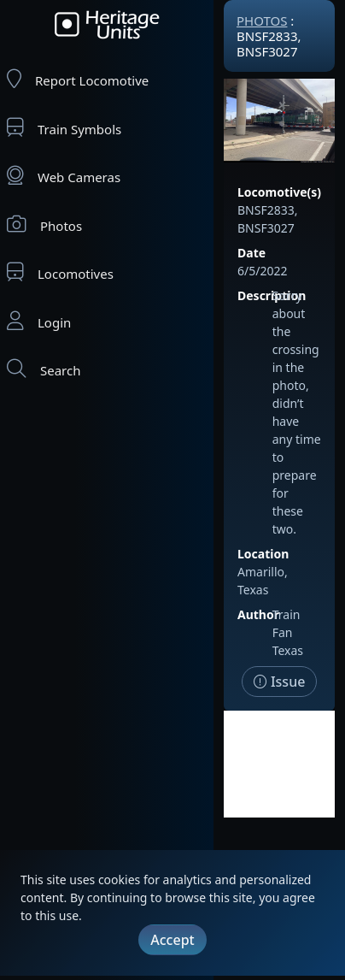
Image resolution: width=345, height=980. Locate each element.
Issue (280, 682)
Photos (44, 224)
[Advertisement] (279, 764)
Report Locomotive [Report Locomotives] (78, 79)
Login (39, 321)
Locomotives (60, 272)
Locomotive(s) (279, 192)
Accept (172, 940)
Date (251, 253)
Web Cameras (64, 176)
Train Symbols (64, 128)
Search (44, 369)
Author (258, 614)
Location (263, 554)
